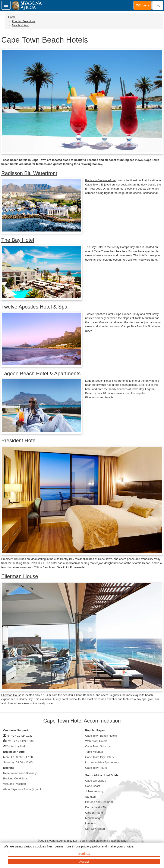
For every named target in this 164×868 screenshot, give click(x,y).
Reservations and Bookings (20, 773)
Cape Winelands (96, 781)
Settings (84, 854)
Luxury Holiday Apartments (102, 762)
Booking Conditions (15, 778)
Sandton (90, 797)
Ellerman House (20, 576)
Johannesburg (94, 791)
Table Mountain (95, 752)
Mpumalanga (93, 818)
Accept (84, 861)
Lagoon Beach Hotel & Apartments (41, 373)
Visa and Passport (15, 784)
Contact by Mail (16, 746)
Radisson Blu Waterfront (29, 173)
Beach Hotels (20, 25)
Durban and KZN (96, 807)
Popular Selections (23, 21)
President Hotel (19, 440)
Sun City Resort (95, 829)
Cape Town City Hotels (99, 757)
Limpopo (91, 823)
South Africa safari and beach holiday (103, 841)
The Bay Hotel (18, 240)
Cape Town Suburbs (98, 746)
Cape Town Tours (96, 768)
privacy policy (91, 846)
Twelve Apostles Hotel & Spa (34, 307)
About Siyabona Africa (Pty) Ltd (23, 789)
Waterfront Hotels (96, 741)
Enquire (144, 5)
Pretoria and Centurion (99, 802)
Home (12, 17)
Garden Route (94, 813)
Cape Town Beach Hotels (101, 736)
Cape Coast (93, 786)
